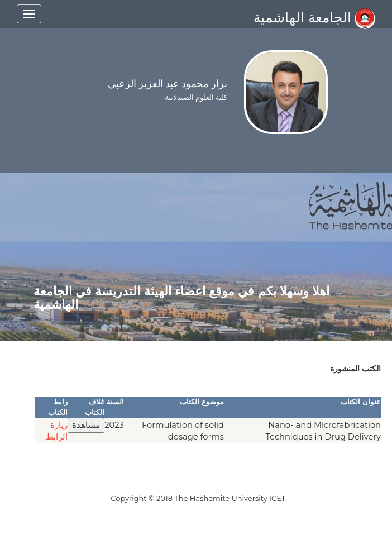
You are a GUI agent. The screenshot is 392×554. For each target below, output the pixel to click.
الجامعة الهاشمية (314, 17)
